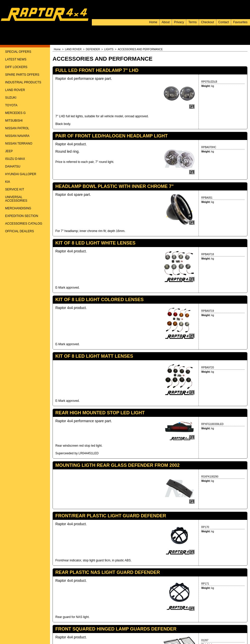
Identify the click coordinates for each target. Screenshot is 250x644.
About (166, 22)
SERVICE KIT (15, 189)
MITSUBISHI (14, 121)
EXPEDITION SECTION (22, 216)
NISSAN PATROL (17, 128)
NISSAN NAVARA (17, 136)
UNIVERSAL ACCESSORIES (16, 199)
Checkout (208, 22)
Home (153, 22)
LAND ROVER (15, 90)
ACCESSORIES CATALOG (24, 224)
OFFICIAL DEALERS (20, 231)
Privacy (179, 22)
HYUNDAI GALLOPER (21, 174)
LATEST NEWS (16, 59)
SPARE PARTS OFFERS (22, 75)
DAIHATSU (13, 166)
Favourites (240, 22)
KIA (8, 182)
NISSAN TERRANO (19, 144)
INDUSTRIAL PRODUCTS (23, 82)
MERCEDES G (15, 113)
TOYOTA (11, 105)
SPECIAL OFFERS (18, 52)
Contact (224, 22)
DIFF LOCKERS (16, 67)
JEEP (9, 151)
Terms (192, 22)
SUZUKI (11, 98)
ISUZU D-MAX (15, 159)
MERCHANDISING (18, 208)
